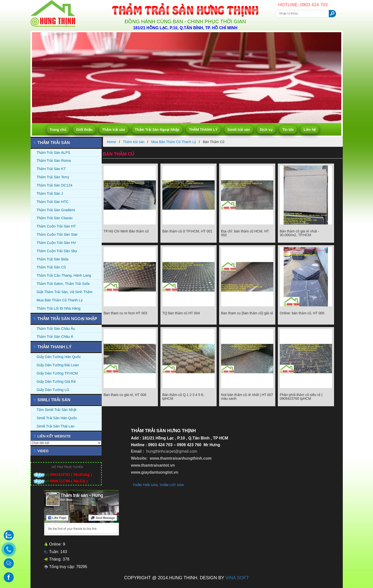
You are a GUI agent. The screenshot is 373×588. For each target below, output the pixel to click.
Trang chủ (58, 130)
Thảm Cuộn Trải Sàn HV (56, 243)
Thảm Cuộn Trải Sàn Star (57, 234)
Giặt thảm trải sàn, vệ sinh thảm (65, 292)
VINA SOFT (237, 578)
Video (43, 451)
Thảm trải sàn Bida (53, 259)
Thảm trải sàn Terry (53, 177)
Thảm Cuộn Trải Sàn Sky (57, 251)
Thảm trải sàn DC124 (55, 185)
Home (112, 142)
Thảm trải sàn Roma (54, 161)
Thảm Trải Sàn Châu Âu (56, 329)
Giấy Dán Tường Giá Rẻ (56, 382)
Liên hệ (310, 130)
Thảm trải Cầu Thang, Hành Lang (64, 275)
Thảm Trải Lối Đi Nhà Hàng (59, 308)
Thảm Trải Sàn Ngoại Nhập (157, 130)
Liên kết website (54, 436)
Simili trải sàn (239, 130)
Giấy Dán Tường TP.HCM (57, 373)
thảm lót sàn (172, 485)
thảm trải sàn (145, 485)
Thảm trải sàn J (50, 194)
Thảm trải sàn (114, 130)
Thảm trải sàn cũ (51, 267)
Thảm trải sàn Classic (55, 218)
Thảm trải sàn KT (51, 169)
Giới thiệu (84, 130)
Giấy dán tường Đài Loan (58, 365)
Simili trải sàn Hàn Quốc (57, 418)
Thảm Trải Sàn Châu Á (55, 337)
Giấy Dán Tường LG (53, 390)
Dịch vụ (266, 130)
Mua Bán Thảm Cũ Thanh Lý (60, 300)
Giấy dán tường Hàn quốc (59, 357)
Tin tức (288, 130)
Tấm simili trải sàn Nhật (57, 410)
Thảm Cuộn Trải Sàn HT (56, 226)
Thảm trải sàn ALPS (53, 153)
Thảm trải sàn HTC (53, 202)
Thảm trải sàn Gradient (56, 210)
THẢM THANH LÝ (203, 130)
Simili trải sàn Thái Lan (56, 426)
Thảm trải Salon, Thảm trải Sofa (63, 284)
